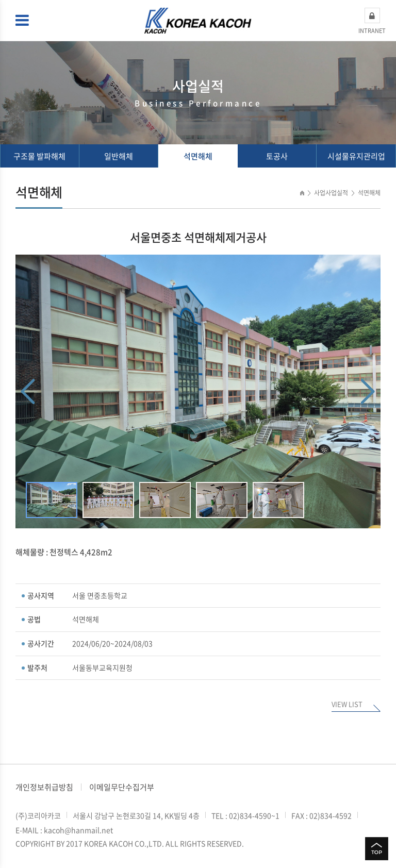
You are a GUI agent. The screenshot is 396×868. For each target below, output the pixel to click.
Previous (28, 391)
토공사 (277, 156)
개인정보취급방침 (44, 787)
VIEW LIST (347, 705)
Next (368, 391)
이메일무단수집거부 (122, 787)
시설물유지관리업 (356, 156)
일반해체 (119, 156)
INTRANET (372, 21)
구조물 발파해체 (39, 156)
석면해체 (198, 156)
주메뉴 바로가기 (0, 0)
